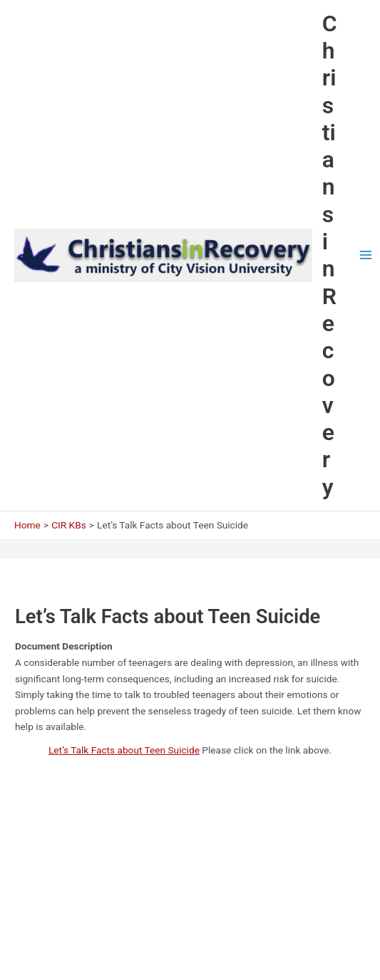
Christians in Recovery (330, 255)
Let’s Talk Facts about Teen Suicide (124, 750)
